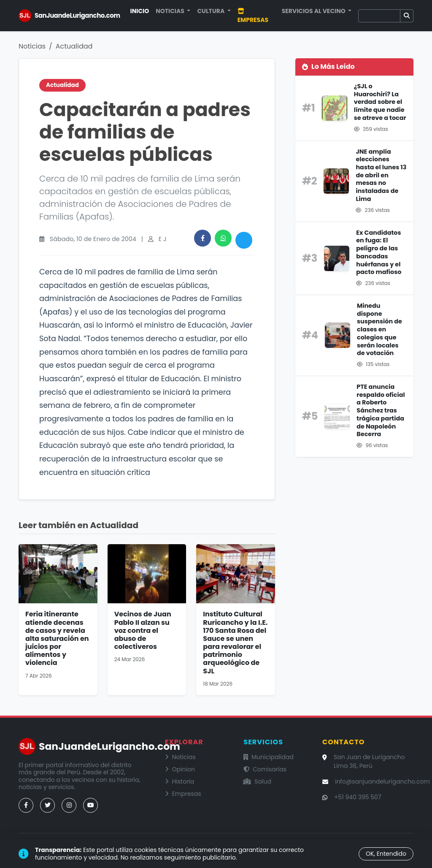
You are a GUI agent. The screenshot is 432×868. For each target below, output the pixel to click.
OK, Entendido (386, 854)
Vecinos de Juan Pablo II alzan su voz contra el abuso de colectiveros (143, 630)
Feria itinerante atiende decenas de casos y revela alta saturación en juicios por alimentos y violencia (57, 638)
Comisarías (265, 769)
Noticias (32, 46)
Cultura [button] (211, 11)
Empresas (253, 16)
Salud (257, 781)
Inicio (140, 11)
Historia (180, 781)
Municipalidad (269, 757)
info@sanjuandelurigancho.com (382, 781)
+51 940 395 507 (358, 797)
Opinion (180, 769)
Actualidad (74, 46)
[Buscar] (379, 16)
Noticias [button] (171, 11)
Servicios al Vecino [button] (314, 11)
